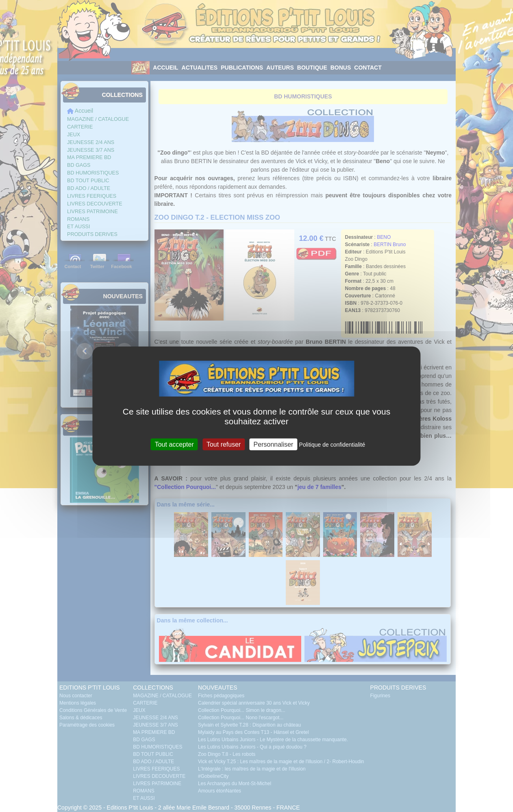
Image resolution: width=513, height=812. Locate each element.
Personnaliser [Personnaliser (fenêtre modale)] (274, 444)
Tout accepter (174, 444)
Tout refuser (224, 444)
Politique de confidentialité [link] (332, 444)
